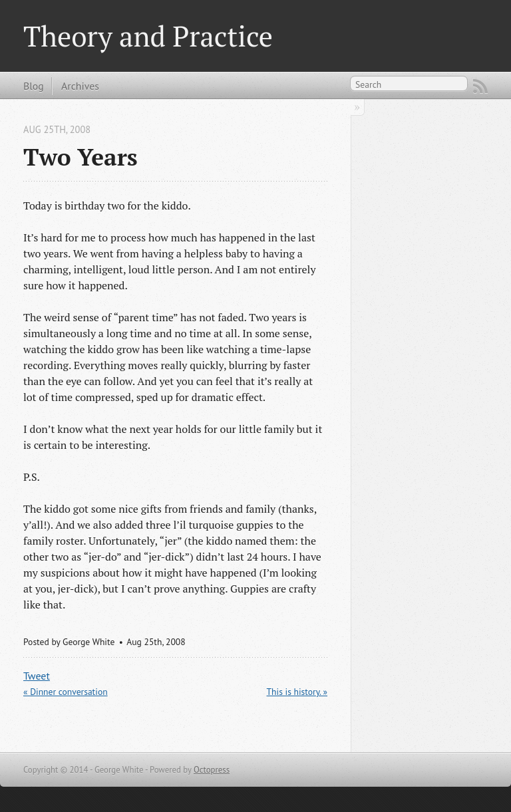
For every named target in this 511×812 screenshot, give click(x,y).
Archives (80, 86)
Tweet (37, 676)
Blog (34, 86)
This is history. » (297, 692)
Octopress (212, 770)
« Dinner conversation (66, 692)
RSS (480, 86)
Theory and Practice (148, 36)
